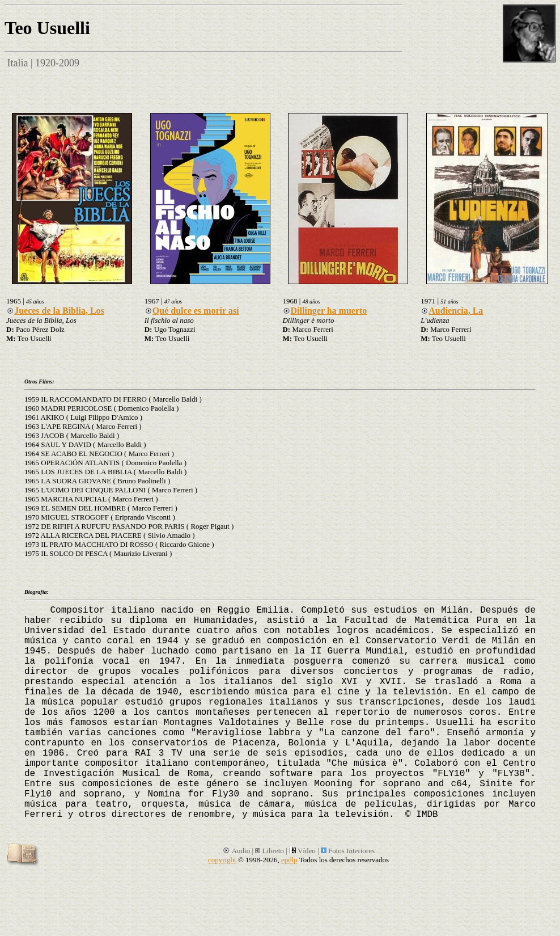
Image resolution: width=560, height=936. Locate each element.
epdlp (289, 860)
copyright (222, 860)
